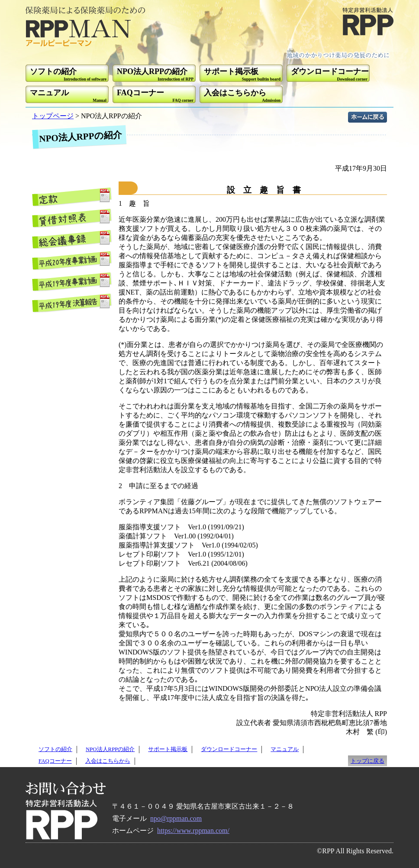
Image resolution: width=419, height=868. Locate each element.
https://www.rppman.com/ (193, 831)
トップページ (53, 116)
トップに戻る (367, 761)
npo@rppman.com (176, 818)
